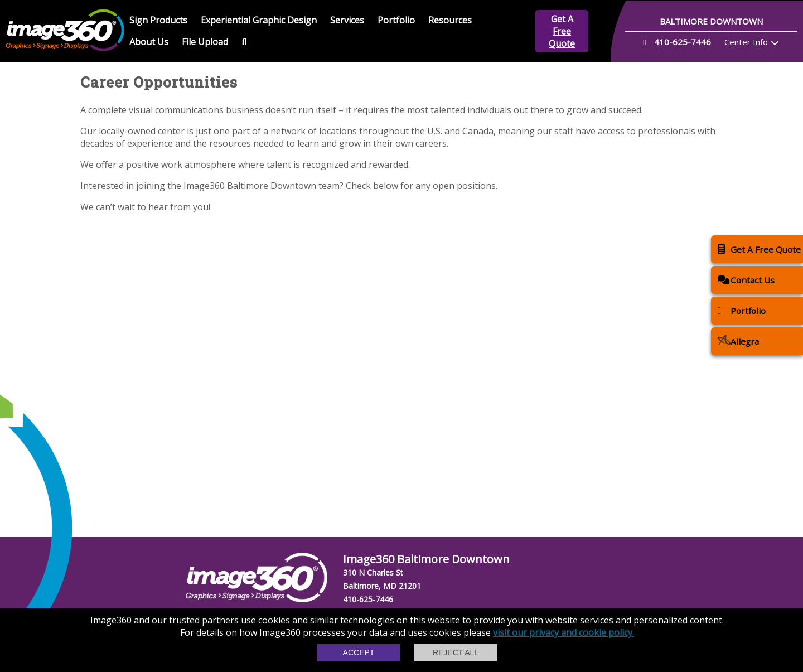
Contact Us (746, 280)
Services (347, 20)
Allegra (738, 341)
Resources (450, 20)
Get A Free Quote (562, 31)
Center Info (746, 42)
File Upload (205, 42)
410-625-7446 (368, 599)
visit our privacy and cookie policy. (563, 632)
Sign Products (158, 20)
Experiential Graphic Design (259, 20)
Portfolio (396, 20)
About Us (149, 42)
